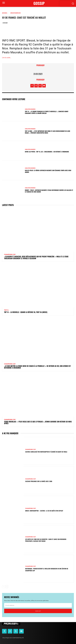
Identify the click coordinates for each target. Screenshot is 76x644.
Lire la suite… (7, 58)
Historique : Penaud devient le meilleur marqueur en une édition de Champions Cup (47, 570)
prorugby (40, 65)
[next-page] (7, 587)
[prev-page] (3, 587)
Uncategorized (16, 13)
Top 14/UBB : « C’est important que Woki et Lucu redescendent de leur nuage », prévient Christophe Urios (47, 132)
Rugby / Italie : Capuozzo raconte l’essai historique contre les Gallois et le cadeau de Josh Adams (49, 191)
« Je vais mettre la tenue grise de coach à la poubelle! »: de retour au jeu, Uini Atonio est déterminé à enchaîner (37, 367)
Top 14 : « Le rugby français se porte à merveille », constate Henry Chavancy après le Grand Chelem (47, 112)
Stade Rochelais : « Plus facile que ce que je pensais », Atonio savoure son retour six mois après (38, 423)
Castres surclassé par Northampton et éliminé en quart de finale (46, 452)
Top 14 (6, 310)
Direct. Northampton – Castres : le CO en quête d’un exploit (44, 511)
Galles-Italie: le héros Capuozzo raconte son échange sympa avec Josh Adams (48, 171)
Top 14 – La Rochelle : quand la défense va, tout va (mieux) (26, 312)
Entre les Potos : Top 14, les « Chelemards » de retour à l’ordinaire (47, 152)
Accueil (5, 13)
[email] (38, 605)
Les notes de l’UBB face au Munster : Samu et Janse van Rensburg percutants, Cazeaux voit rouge (46, 540)
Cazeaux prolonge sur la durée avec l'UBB (39, 481)
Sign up (38, 611)
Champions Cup (10, 254)
